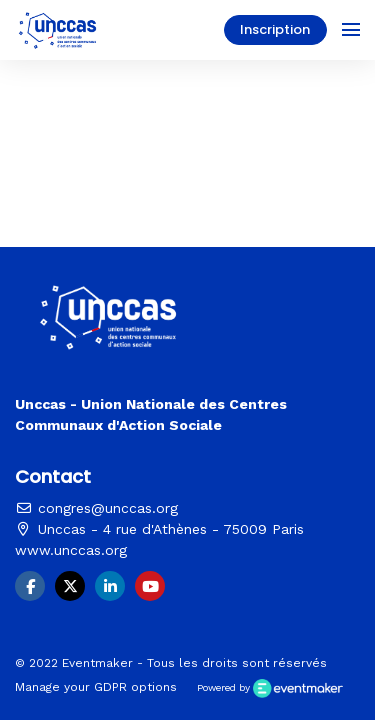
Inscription (275, 29)
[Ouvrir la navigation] (351, 30)
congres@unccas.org (96, 508)
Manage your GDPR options (96, 687)
